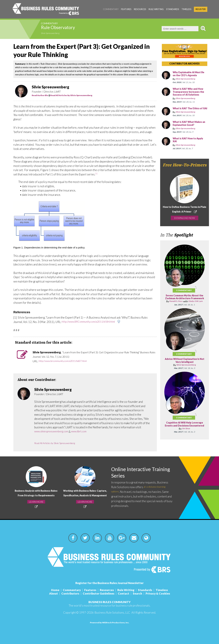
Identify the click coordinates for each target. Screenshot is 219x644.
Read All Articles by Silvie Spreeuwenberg (71, 95)
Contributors (68, 593)
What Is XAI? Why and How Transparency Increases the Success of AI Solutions (190, 93)
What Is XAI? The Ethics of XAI (189, 113)
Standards (173, 9)
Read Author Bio (40, 95)
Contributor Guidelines (98, 593)
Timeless (186, 9)
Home (50, 590)
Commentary (111, 9)
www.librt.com (85, 432)
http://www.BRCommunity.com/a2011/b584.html (92, 322)
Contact (124, 593)
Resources (140, 9)
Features (126, 9)
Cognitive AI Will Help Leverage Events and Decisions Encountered (184, 437)
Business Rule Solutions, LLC (112, 613)
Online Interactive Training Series (134, 473)
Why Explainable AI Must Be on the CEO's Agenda (189, 74)
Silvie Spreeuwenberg (53, 34)
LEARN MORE (36, 504)
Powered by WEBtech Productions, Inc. (110, 623)
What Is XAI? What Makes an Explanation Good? (189, 129)
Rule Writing (156, 9)
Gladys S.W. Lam (193, 312)
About (49, 593)
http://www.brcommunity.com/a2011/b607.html (66, 361)
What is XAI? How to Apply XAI (190, 146)
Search (140, 593)
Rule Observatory (67, 29)
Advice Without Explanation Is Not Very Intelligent (185, 372)
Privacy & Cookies (162, 593)
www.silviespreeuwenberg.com (54, 432)
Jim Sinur (186, 443)
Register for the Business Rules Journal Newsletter (109, 583)
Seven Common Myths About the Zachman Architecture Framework (184, 304)
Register (201, 9)
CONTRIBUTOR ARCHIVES (184, 64)
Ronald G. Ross (177, 310)
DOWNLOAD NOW (185, 224)
